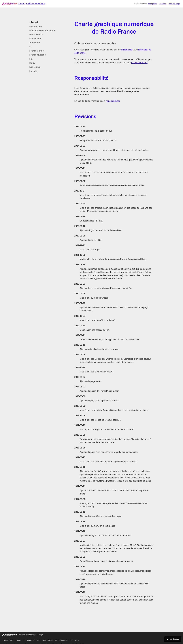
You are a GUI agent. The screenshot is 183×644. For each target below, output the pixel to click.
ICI (31, 47)
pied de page (174, 4)
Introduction (36, 26)
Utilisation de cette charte (43, 30)
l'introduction (127, 50)
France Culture (37, 51)
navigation (153, 4)
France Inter (36, 39)
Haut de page (174, 639)
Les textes (35, 67)
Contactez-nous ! (139, 63)
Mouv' (33, 63)
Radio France (36, 34)
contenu (163, 4)
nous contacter (113, 101)
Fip (31, 59)
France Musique (38, 55)
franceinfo (35, 43)
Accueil (34, 22)
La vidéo (34, 71)
